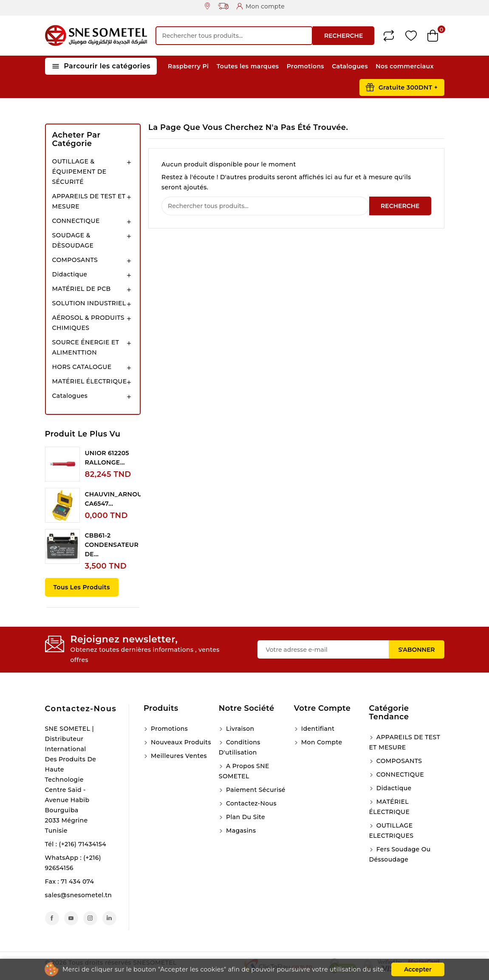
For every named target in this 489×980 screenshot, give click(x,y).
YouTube (71, 918)
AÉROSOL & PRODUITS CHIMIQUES (88, 323)
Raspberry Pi (188, 66)
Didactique (70, 274)
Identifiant (317, 729)
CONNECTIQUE (76, 221)
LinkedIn (109, 918)
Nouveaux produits (180, 742)
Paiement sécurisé (255, 790)
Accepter (418, 969)
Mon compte (321, 742)
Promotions (305, 66)
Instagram (90, 918)
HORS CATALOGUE (82, 367)
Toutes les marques (248, 66)
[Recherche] (234, 36)
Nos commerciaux (405, 66)
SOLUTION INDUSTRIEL (89, 303)
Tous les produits (82, 587)
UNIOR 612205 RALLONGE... (107, 458)
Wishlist (411, 36)
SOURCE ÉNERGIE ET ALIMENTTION (86, 347)
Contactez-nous (81, 709)
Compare (389, 36)
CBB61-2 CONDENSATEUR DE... (112, 545)
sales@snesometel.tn (79, 895)
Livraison (239, 729)
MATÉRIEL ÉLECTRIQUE (90, 381)
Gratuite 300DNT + (408, 87)
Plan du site (245, 817)
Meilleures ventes (178, 756)
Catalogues (350, 66)
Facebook (52, 918)
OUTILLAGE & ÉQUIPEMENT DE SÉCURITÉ (79, 172)
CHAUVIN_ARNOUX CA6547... (116, 499)
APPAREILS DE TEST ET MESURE (89, 201)
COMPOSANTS (75, 260)
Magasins (240, 831)
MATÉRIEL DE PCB (82, 289)
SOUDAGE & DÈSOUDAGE (73, 240)
